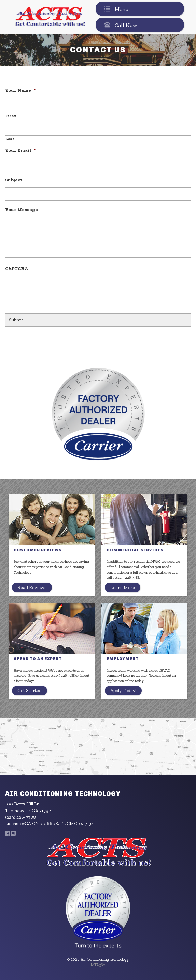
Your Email (20, 150)
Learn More (123, 587)
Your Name (20, 90)
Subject (14, 180)
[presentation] (57, 289)
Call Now (119, 25)
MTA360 (98, 965)
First (11, 116)
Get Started (30, 690)
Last (10, 139)
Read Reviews (32, 587)
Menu (115, 9)
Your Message (22, 209)
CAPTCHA (17, 268)
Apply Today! (123, 690)
